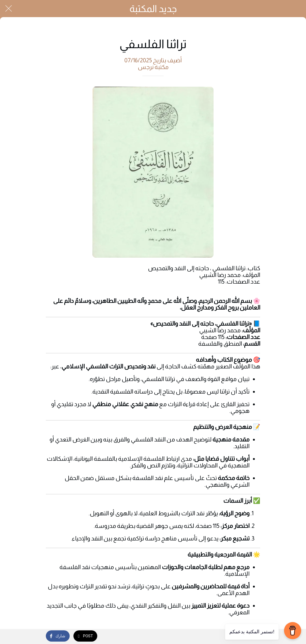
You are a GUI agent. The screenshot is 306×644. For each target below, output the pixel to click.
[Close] (9, 9)
